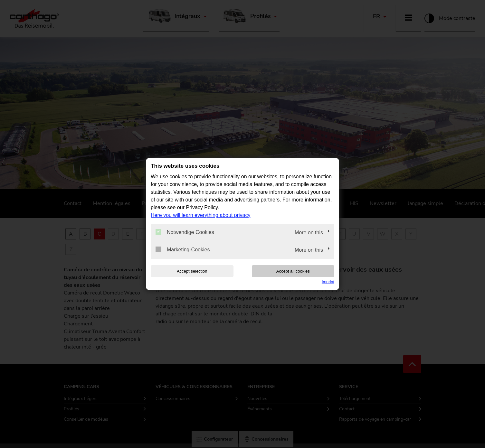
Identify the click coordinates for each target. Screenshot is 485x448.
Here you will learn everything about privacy (200, 215)
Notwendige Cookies (185, 232)
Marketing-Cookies (183, 249)
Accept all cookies (293, 271)
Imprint (328, 282)
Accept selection (192, 271)
